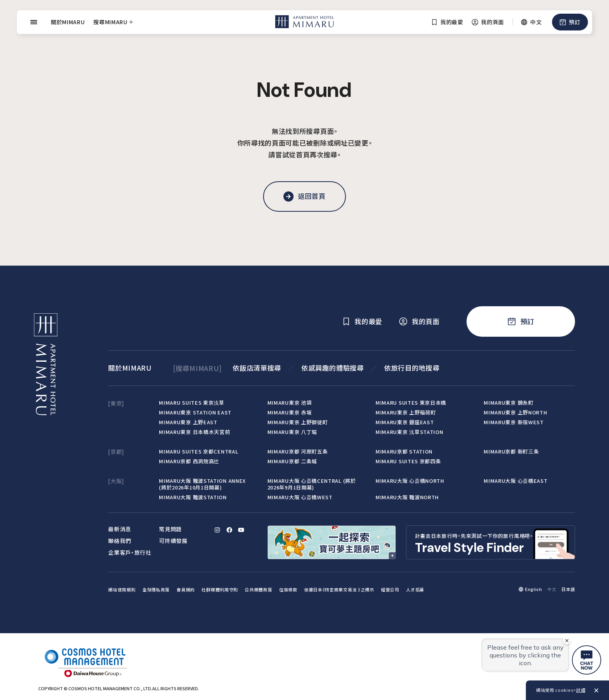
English (534, 589)
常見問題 (170, 529)
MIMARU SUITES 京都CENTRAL (199, 451)
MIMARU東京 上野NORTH (515, 412)
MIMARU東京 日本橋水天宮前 (194, 432)
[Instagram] (217, 530)
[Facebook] (229, 530)
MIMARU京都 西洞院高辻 (189, 461)
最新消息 (120, 529)
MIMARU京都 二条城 (292, 461)
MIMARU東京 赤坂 (290, 412)
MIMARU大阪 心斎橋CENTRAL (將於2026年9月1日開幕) (312, 484)
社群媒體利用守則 (220, 589)
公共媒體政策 (258, 589)
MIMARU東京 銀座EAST (405, 422)
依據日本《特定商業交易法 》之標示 (339, 589)
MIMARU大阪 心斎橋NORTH (410, 481)
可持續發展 (173, 541)
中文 (552, 589)
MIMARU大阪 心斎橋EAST (516, 481)
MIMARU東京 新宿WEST (514, 422)
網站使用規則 (122, 589)
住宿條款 (288, 589)
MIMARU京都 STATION (404, 451)
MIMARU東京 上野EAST (188, 422)
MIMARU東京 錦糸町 (508, 403)
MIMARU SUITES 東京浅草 (191, 403)
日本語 (568, 589)
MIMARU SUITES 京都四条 (408, 461)
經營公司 (390, 589)
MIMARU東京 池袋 (290, 403)
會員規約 (186, 589)
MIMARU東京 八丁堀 (292, 432)
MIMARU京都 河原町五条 (298, 451)
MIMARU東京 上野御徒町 (298, 422)
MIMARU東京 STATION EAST (195, 412)
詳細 (581, 690)
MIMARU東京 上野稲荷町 (406, 412)
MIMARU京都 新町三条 (511, 451)
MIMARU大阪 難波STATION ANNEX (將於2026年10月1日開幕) (202, 484)
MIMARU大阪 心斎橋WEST (300, 497)
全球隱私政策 (156, 589)
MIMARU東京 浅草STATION (409, 432)
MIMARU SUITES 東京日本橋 (411, 403)
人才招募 (415, 589)
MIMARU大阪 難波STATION (193, 497)
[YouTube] (241, 530)
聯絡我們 (120, 541)
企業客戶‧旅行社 (130, 552)
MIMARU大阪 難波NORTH (407, 497)
